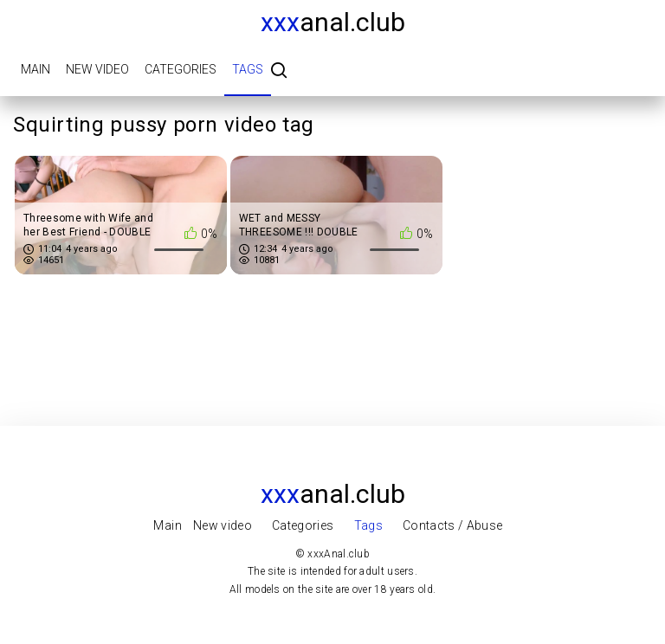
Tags (248, 69)
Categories (181, 69)
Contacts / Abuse (453, 525)
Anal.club (333, 22)
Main (36, 69)
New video (97, 69)
